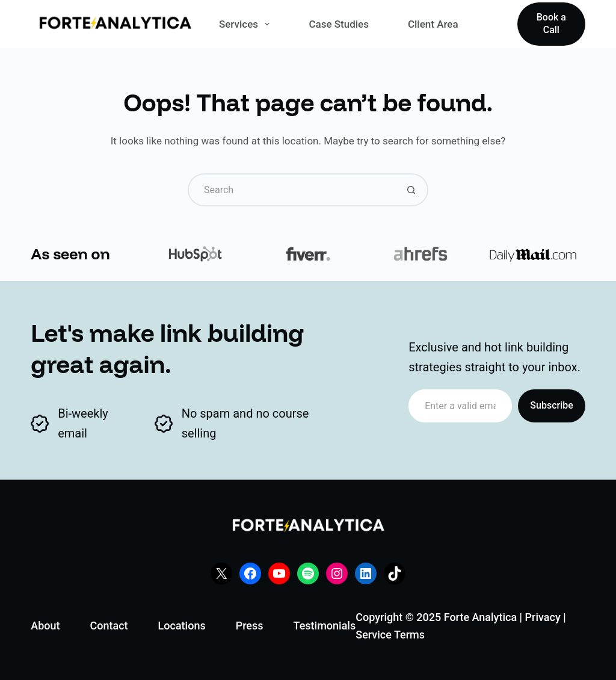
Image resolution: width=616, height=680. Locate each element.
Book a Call (551, 23)
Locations (182, 626)
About (45, 626)
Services (247, 24)
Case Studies (339, 24)
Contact (109, 626)
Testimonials (325, 626)
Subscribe (551, 405)
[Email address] (460, 406)
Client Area (433, 24)
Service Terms (390, 635)
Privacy (543, 617)
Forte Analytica (480, 617)
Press (250, 626)
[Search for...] (291, 190)
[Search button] (412, 190)
